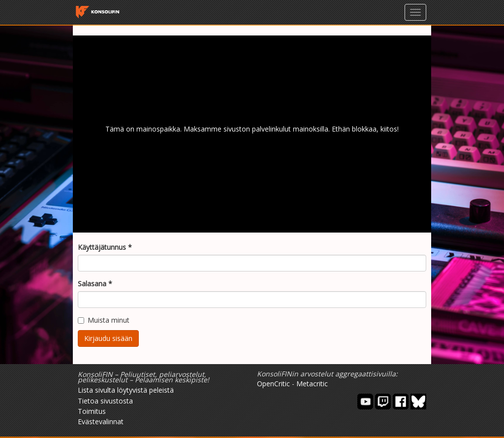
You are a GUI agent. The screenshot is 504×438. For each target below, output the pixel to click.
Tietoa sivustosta (105, 401)
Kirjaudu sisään (108, 338)
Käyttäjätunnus (105, 247)
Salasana (95, 284)
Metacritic (312, 384)
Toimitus (92, 411)
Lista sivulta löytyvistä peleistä (126, 390)
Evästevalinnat (101, 421)
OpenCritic (273, 384)
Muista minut (104, 320)
